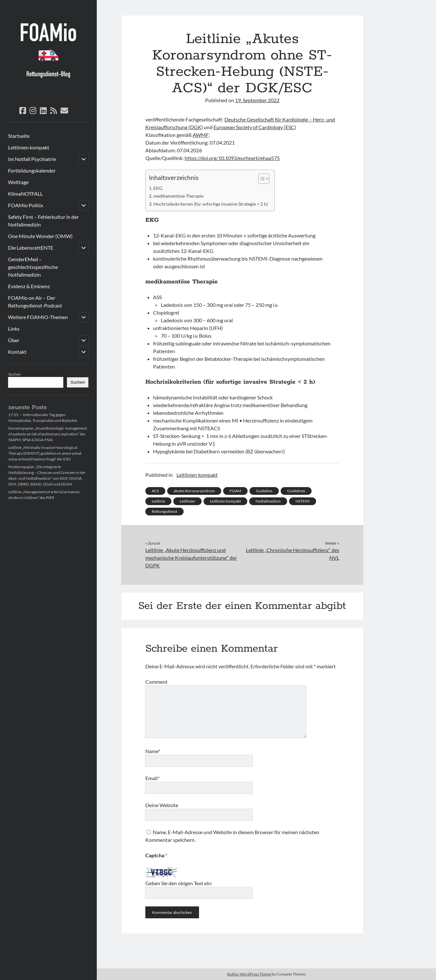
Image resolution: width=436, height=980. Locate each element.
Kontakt (17, 352)
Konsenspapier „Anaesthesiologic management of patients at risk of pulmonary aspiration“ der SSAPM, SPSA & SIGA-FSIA (48, 434)
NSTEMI (303, 501)
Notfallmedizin (268, 501)
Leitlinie (158, 501)
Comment (156, 682)
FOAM (235, 491)
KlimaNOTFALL (25, 194)
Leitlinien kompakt (29, 147)
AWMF (201, 135)
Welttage (18, 182)
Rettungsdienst (164, 511)
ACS (155, 491)
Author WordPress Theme (249, 974)
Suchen (15, 374)
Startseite (19, 136)
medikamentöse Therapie (178, 196)
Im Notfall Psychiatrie (32, 159)
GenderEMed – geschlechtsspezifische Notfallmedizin (33, 267)
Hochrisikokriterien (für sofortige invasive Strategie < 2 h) (211, 204)
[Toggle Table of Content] (261, 179)
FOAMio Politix (26, 205)
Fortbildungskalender (32, 170)
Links (14, 329)
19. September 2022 (257, 100)
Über (14, 340)
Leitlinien (187, 501)
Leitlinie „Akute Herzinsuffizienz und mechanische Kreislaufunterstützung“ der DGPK (191, 558)
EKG (158, 188)
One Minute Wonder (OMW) (40, 236)
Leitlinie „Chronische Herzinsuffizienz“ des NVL (293, 554)
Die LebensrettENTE (31, 248)
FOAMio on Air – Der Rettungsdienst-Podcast (35, 302)
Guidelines (296, 491)
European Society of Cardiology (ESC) (255, 127)
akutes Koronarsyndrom (194, 491)
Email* (152, 778)
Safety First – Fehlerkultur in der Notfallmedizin (43, 221)
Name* (153, 751)
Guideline (264, 491)
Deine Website (162, 805)
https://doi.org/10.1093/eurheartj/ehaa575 (232, 158)
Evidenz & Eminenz (29, 286)
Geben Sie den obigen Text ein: (179, 883)
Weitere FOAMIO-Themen (38, 317)
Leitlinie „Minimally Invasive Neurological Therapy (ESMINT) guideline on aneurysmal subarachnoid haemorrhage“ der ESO (45, 453)
